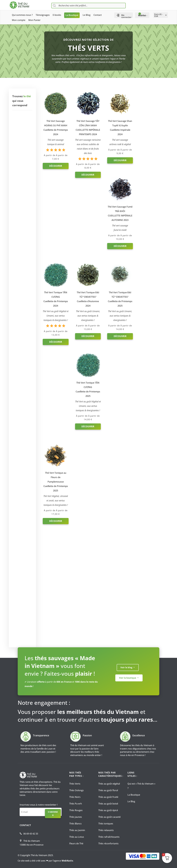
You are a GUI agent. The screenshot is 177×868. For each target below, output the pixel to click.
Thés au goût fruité (108, 797)
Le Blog (87, 15)
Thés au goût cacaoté (109, 817)
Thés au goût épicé (108, 810)
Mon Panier (34, 20)
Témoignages (43, 15)
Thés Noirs (75, 797)
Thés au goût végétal (109, 784)
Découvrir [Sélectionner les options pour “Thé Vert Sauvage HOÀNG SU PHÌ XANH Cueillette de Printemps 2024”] (55, 165)
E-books (57, 15)
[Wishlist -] (142, 15)
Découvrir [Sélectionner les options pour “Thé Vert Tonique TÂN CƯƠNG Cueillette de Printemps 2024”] (55, 274)
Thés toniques (106, 824)
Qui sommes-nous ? (22, 15)
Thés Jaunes (76, 817)
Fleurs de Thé (76, 843)
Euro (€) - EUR (159, 15)
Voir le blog (126, 669)
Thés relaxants (106, 830)
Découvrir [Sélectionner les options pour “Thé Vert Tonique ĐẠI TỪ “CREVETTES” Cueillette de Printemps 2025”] (119, 268)
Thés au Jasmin (77, 830)
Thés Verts (75, 784)
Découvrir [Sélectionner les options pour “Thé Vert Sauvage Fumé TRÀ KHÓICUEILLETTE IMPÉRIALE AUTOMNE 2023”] (150, 160)
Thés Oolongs (76, 790)
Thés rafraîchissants (109, 837)
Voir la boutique (128, 679)
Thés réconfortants (108, 843)
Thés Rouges (76, 810)
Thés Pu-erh (76, 804)
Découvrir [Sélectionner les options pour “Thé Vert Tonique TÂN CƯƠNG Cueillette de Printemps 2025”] (150, 268)
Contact (98, 15)
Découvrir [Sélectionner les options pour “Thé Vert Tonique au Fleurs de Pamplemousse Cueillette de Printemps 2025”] (55, 368)
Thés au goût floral (108, 790)
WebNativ (67, 861)
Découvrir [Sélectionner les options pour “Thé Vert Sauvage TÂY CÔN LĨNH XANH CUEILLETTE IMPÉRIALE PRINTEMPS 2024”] (87, 179)
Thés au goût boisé (108, 804)
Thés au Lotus (77, 837)
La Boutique (72, 15)
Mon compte (19, 20)
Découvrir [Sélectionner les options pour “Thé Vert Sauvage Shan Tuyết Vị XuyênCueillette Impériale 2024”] (119, 160)
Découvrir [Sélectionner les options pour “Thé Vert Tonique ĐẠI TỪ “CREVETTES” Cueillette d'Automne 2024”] (87, 268)
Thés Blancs (75, 824)
